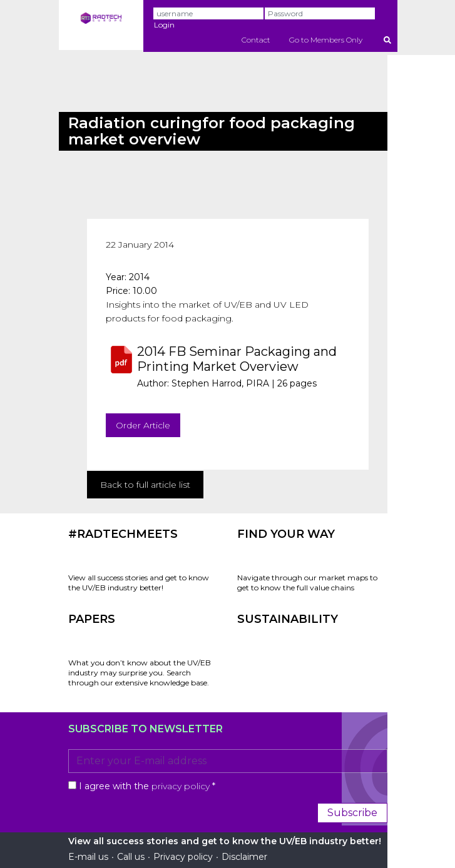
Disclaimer (244, 857)
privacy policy (181, 786)
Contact (256, 40)
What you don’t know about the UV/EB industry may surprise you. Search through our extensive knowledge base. (140, 673)
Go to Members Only (326, 40)
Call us (131, 857)
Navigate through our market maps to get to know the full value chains (307, 583)
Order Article (143, 425)
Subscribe (352, 813)
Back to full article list (145, 485)
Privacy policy (183, 857)
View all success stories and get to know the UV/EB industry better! (139, 583)
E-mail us (88, 857)
